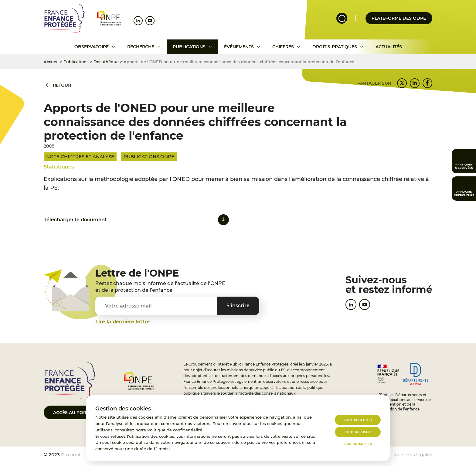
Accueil (51, 62)
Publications (189, 47)
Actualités (389, 47)
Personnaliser (358, 444)
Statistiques (59, 167)
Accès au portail (74, 413)
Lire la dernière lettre (122, 322)
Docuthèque (106, 62)
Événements (239, 47)
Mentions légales (413, 455)
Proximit (71, 455)
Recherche (141, 47)
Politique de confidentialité (175, 430)
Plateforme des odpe (399, 18)
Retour (62, 85)
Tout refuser (358, 432)
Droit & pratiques (335, 47)
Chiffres (283, 47)
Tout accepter (358, 420)
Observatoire (92, 47)
